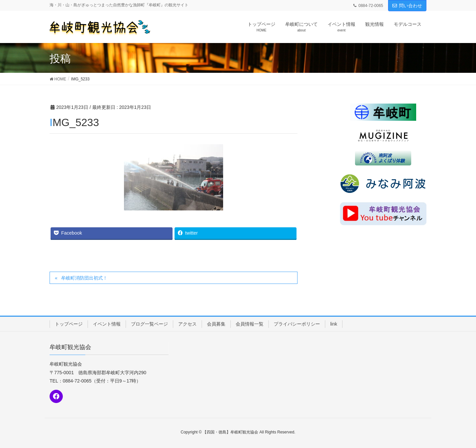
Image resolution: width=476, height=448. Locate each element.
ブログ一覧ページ (149, 324)
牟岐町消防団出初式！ (84, 278)
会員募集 (216, 324)
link (334, 324)
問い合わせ (407, 6)
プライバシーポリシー (297, 324)
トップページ (69, 324)
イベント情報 (107, 324)
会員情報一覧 (250, 324)
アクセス (187, 324)
